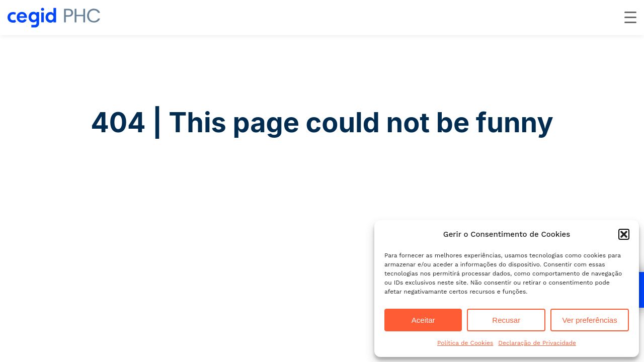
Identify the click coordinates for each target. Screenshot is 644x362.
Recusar (506, 320)
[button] (624, 234)
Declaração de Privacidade (537, 343)
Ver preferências (589, 320)
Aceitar (423, 320)
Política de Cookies (465, 343)
